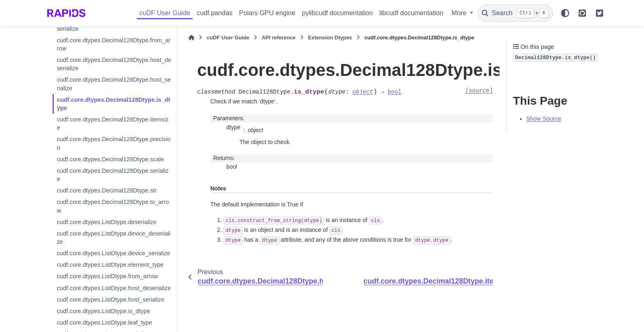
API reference (279, 38)
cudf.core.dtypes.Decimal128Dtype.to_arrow (113, 206)
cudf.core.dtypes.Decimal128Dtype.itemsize (113, 124)
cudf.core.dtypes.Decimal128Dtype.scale (110, 159)
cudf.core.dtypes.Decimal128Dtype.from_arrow (114, 44)
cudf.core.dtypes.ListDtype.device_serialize (113, 253)
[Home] (191, 38)
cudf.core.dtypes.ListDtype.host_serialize (110, 300)
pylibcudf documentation (337, 13)
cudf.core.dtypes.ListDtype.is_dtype (103, 311)
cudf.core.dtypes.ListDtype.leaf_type (104, 323)
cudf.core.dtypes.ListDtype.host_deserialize (114, 288)
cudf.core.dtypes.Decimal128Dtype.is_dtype (113, 104)
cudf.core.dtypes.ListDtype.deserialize (106, 222)
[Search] (515, 13)
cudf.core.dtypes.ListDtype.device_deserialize (114, 238)
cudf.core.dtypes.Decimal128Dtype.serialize (113, 175)
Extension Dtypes (330, 38)
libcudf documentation (412, 13)
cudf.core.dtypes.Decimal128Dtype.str (107, 190)
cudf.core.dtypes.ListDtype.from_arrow (107, 276)
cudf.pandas (215, 13)
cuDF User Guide (165, 13)
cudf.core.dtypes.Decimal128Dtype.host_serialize (114, 84)
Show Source (544, 119)
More (460, 13)
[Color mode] (565, 13)
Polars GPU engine (267, 13)
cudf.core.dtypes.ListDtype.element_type (110, 265)
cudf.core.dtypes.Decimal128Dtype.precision (114, 143)
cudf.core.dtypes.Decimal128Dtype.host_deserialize (114, 64)
